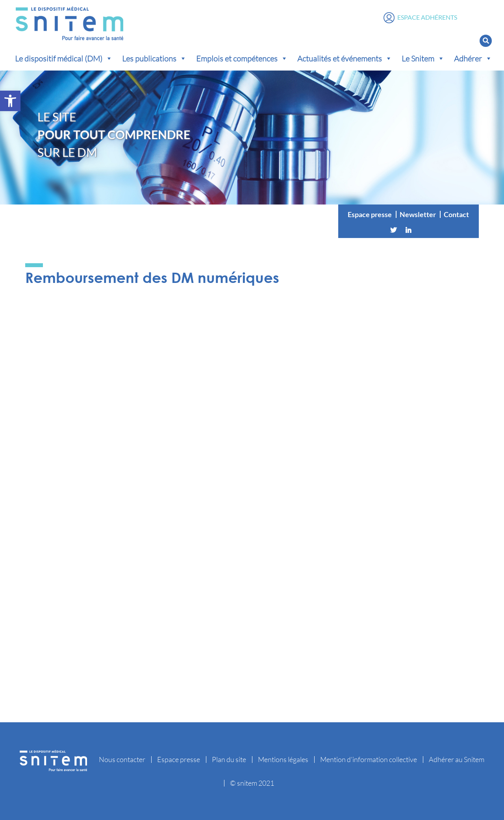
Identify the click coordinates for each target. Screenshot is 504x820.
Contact (456, 214)
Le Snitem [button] (423, 58)
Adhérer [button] (473, 58)
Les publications (154, 58)
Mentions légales (283, 759)
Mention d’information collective (369, 759)
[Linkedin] (408, 230)
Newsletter (418, 214)
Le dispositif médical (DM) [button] (64, 58)
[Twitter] (393, 230)
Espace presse (370, 214)
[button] (10, 101)
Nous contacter (122, 759)
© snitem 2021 (252, 783)
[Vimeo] (423, 230)
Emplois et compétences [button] (242, 58)
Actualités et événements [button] (345, 58)
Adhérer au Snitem (457, 759)
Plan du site (229, 759)
